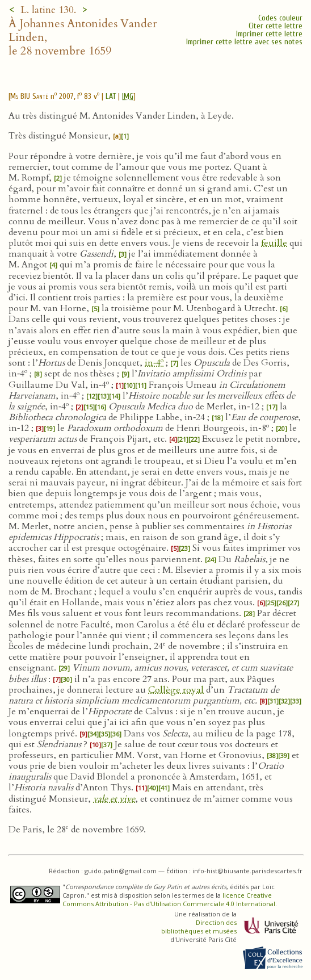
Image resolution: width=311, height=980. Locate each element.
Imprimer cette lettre (269, 34)
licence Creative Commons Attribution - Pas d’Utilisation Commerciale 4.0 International (169, 899)
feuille (274, 243)
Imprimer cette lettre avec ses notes (244, 42)
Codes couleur (280, 18)
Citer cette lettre (276, 26)
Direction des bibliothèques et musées (199, 927)
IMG (128, 96)
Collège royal (176, 690)
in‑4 (154, 363)
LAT (111, 96)
